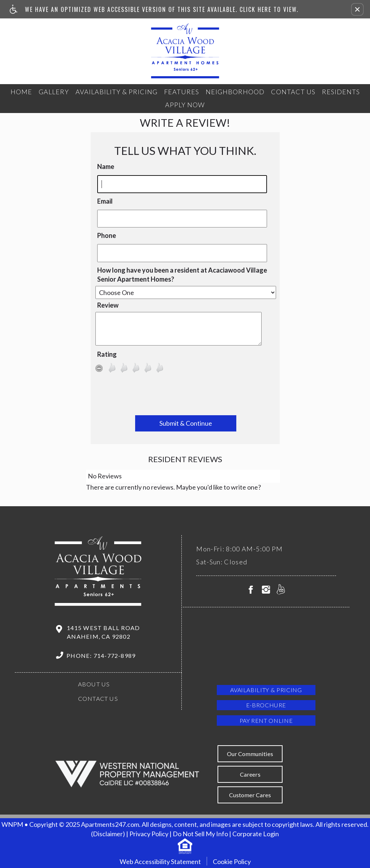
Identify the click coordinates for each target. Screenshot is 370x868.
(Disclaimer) (108, 834)
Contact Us (293, 92)
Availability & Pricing (117, 92)
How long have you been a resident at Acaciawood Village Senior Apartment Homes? (182, 275)
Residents (341, 92)
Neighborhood (235, 92)
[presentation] (186, 396)
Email (105, 201)
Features (182, 92)
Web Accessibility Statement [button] (160, 862)
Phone (107, 235)
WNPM (12, 824)
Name (106, 166)
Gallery (54, 92)
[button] (357, 9)
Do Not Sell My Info (200, 834)
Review (108, 305)
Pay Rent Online (266, 721)
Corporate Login (256, 834)
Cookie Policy (232, 862)
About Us (94, 684)
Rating (107, 354)
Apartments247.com (110, 824)
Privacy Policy (149, 834)
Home (21, 92)
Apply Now (185, 105)
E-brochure (266, 705)
